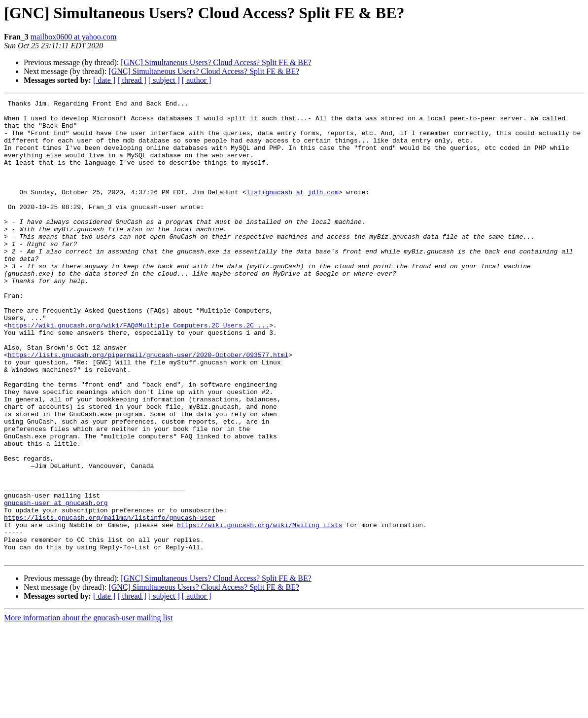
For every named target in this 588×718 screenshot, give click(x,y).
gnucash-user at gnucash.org (56, 584)
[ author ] (197, 80)
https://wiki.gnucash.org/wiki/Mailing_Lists (259, 610)
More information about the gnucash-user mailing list (88, 709)
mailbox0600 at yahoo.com (74, 37)
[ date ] (104, 80)
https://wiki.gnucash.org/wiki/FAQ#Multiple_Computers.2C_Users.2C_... (138, 371)
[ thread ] (132, 80)
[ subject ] (164, 80)
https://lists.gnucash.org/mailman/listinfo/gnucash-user (110, 602)
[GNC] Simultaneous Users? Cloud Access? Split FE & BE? (216, 62)
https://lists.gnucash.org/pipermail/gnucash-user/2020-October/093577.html (148, 406)
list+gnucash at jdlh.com (292, 211)
